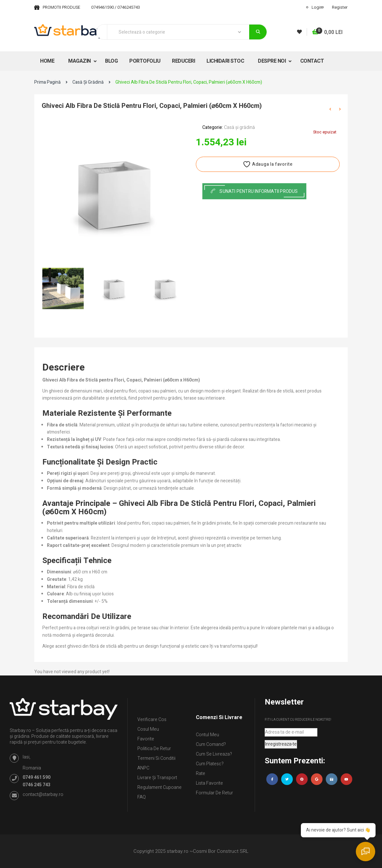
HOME (47, 61)
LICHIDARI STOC (225, 61)
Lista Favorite (209, 783)
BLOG (111, 61)
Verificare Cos (152, 720)
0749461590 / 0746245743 (116, 7)
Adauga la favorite (268, 164)
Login (317, 7)
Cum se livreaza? (214, 754)
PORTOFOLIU (145, 61)
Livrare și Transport (157, 778)
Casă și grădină (88, 82)
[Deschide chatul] (366, 852)
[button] (327, 32)
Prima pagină (48, 82)
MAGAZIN (80, 61)
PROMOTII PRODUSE (61, 7)
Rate (201, 774)
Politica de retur (154, 749)
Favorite (146, 739)
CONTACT (312, 61)
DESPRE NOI (272, 61)
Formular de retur (214, 793)
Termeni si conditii (156, 758)
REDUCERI (183, 61)
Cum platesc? (210, 764)
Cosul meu (148, 729)
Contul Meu (207, 735)
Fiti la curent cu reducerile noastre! (298, 720)
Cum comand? (211, 744)
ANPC (143, 768)
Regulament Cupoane (159, 787)
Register (340, 7)
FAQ (142, 797)
